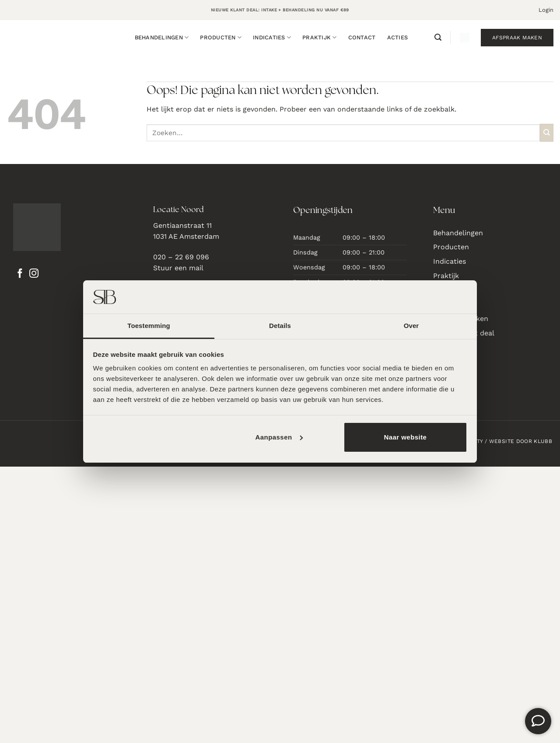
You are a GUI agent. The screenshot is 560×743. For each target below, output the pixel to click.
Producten (221, 37)
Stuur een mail (178, 268)
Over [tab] (411, 326)
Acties (398, 37)
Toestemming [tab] (149, 326)
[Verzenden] (547, 133)
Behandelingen (162, 37)
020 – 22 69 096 (181, 257)
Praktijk (320, 37)
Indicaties (272, 37)
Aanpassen (279, 437)
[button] (546, 10)
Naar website (405, 437)
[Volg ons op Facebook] (20, 274)
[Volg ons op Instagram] (34, 274)
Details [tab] (280, 326)
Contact (362, 37)
